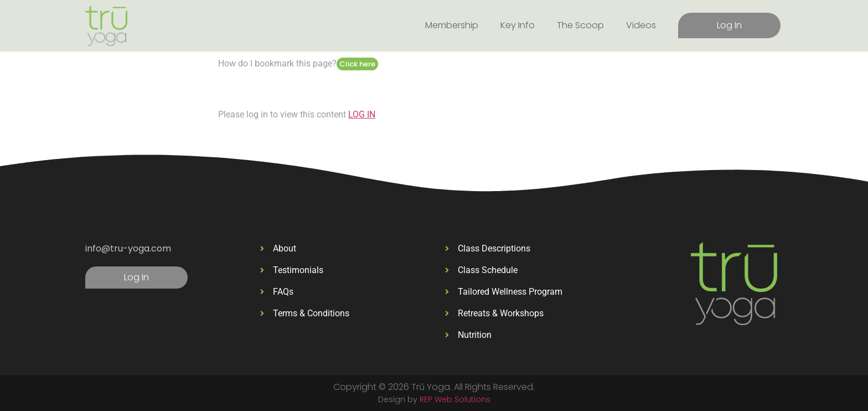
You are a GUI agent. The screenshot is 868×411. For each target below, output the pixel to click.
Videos (641, 25)
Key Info (518, 25)
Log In (729, 25)
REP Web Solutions (455, 399)
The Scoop (580, 25)
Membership (452, 25)
